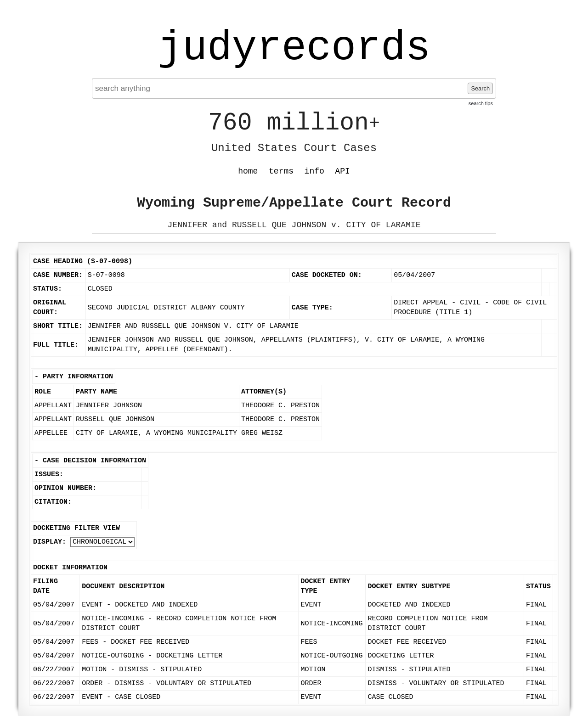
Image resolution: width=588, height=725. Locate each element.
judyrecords (294, 48)
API (342, 171)
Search (480, 88)
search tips (481, 103)
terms (281, 171)
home (248, 171)
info (314, 171)
